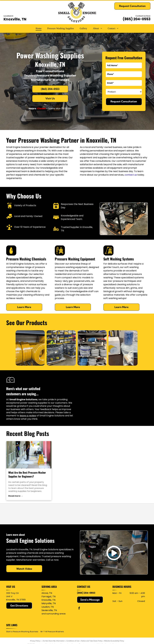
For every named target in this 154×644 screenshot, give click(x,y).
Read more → (16, 496)
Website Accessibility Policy (114, 641)
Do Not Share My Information (54, 641)
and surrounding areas (54, 614)
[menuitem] (39, 28)
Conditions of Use (73, 641)
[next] (144, 348)
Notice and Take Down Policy (92, 641)
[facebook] (79, 609)
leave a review (28, 416)
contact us (131, 175)
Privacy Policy (35, 641)
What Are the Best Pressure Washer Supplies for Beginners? (27, 474)
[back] (10, 348)
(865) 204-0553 (137, 19)
